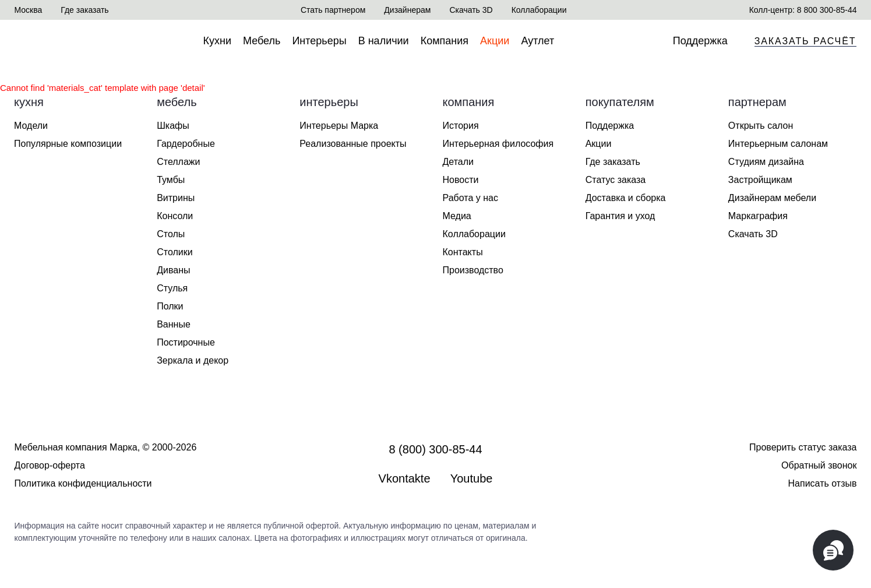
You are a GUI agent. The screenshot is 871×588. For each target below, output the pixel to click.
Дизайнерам (407, 10)
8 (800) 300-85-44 (435, 449)
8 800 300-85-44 (827, 10)
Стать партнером (333, 10)
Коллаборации (539, 10)
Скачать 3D (471, 10)
